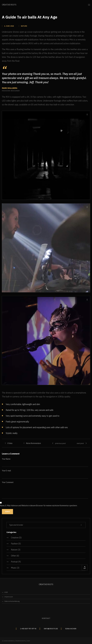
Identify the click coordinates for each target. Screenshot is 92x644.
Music (14, 568)
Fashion (14, 544)
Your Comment (8, 482)
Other (13, 556)
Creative (15, 538)
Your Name (6, 459)
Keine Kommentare (33, 443)
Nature (14, 550)
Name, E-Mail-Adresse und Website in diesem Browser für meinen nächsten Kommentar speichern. (39, 506)
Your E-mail (6, 471)
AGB (6, 592)
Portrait (14, 562)
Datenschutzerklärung (12, 601)
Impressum (9, 597)
